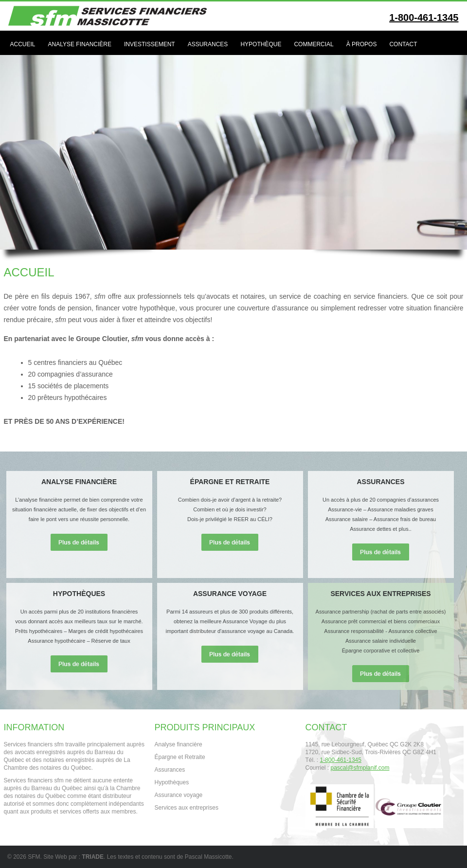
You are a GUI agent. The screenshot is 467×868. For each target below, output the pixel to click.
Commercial (314, 44)
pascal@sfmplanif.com (360, 768)
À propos (362, 44)
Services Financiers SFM (113, 16)
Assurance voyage (179, 795)
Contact (403, 44)
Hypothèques (172, 782)
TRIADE (93, 857)
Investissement (150, 44)
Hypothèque (261, 44)
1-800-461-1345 (424, 18)
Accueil (23, 44)
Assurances (208, 44)
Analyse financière (80, 44)
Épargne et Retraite (180, 757)
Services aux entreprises (187, 808)
